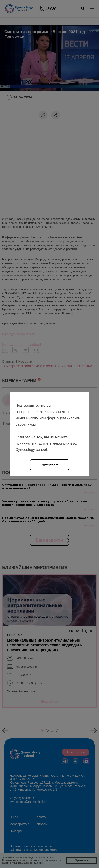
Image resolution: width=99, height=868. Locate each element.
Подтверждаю (49, 465)
